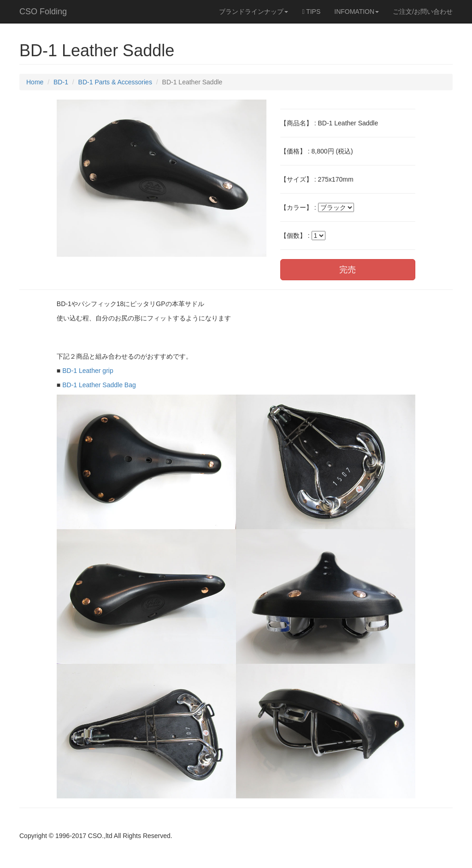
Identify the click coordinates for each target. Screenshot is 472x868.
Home (35, 82)
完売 (348, 270)
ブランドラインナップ (254, 12)
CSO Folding (43, 12)
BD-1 (61, 82)
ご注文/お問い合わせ (423, 12)
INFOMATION (357, 12)
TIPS (311, 12)
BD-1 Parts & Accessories (115, 82)
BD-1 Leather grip (88, 371)
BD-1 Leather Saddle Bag (99, 385)
